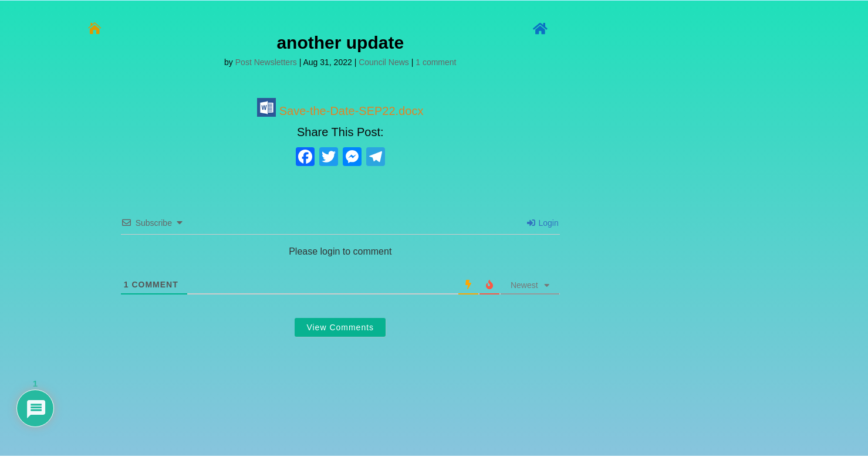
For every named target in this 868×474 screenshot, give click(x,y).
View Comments (340, 327)
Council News (384, 62)
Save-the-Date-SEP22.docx (340, 111)
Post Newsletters (266, 62)
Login (543, 223)
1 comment (436, 62)
